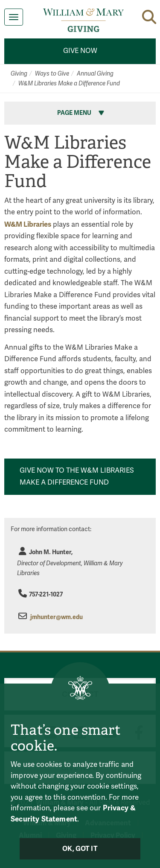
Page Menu (81, 113)
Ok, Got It (80, 849)
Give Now (80, 51)
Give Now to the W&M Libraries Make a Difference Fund (77, 476)
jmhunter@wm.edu (57, 617)
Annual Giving (95, 74)
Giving (19, 74)
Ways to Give (52, 74)
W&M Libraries (28, 224)
